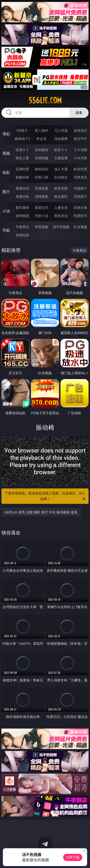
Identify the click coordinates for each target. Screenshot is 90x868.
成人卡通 (61, 169)
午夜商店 (22, 227)
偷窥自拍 (22, 188)
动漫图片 (80, 188)
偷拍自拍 (42, 169)
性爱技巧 (80, 216)
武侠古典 (80, 207)
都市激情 (22, 207)
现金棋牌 (61, 139)
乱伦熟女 (61, 177)
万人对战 (61, 130)
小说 (6, 211)
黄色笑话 (61, 216)
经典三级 (42, 177)
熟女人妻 (22, 158)
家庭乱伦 (42, 207)
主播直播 (61, 158)
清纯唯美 (42, 196)
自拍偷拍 (42, 150)
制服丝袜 (22, 177)
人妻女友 (61, 207)
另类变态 (80, 177)
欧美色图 (61, 188)
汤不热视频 (61, 227)
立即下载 (73, 857)
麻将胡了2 (22, 139)
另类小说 (42, 216)
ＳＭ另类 (80, 158)
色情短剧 (22, 235)
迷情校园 (22, 216)
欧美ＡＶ (61, 150)
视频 (6, 153)
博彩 (6, 134)
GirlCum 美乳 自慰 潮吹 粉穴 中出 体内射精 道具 (41, 512)
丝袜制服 (42, 158)
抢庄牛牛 (80, 139)
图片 (6, 192)
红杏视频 (80, 227)
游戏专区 (80, 130)
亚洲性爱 (22, 169)
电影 (6, 172)
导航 (6, 230)
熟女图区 (61, 196)
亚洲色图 (42, 188)
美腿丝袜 (22, 196)
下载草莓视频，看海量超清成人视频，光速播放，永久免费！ (46, 496)
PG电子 (22, 130)
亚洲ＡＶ (22, 150)
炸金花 (42, 139)
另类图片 (80, 196)
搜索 (79, 113)
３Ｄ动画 (80, 150)
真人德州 (42, 130)
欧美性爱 (80, 169)
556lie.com (45, 100)
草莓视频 (42, 227)
